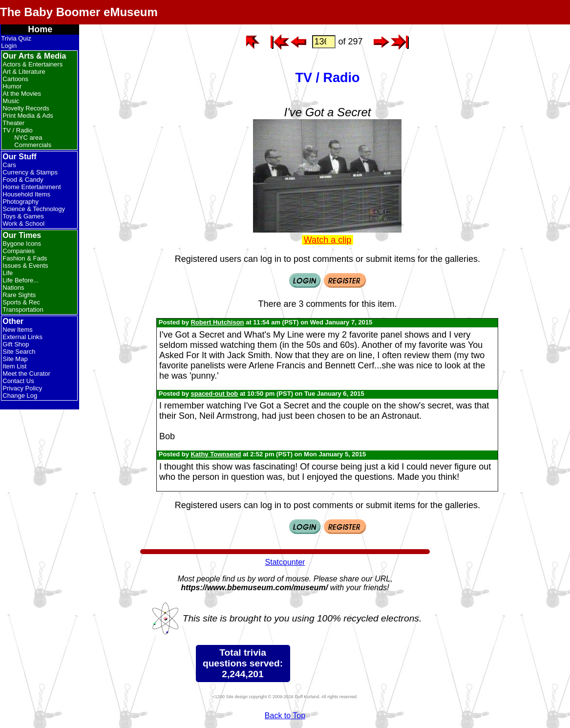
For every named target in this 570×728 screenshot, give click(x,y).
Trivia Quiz (16, 38)
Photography (21, 202)
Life (8, 273)
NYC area (28, 138)
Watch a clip (327, 240)
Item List (14, 366)
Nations (13, 288)
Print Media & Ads (28, 116)
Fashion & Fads (25, 258)
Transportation (23, 310)
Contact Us (18, 381)
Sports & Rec (21, 302)
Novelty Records (26, 108)
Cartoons (15, 79)
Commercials (33, 145)
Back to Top (285, 716)
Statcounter (285, 562)
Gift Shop (16, 344)
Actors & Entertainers (32, 64)
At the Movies (22, 94)
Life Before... (21, 280)
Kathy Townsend (216, 454)
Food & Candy (23, 180)
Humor (12, 86)
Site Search (19, 352)
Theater (13, 123)
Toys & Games (23, 216)
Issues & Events (25, 266)
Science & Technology (34, 209)
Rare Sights (19, 295)
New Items (17, 330)
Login (9, 46)
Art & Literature (24, 72)
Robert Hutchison (217, 322)
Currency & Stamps (30, 172)
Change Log (20, 396)
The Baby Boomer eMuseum (79, 12)
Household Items (26, 194)
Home (40, 29)
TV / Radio (17, 130)
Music (11, 101)
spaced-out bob (214, 394)
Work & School (23, 224)
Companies (19, 251)
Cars (9, 165)
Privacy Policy (22, 388)
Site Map (15, 359)
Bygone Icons (22, 244)
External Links (22, 337)
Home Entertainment (32, 187)
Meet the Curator (26, 374)
